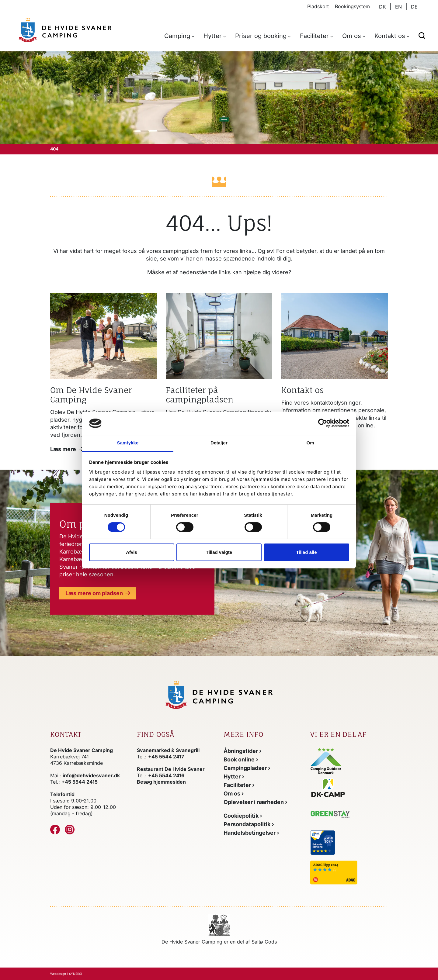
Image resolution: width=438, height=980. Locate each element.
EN (398, 7)
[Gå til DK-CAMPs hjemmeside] (349, 788)
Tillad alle (306, 552)
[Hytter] (234, 776)
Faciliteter (314, 36)
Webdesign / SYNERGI (66, 974)
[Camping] (247, 768)
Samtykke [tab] (128, 443)
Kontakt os (390, 36)
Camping (177, 36)
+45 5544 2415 (80, 782)
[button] (422, 35)
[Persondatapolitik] (249, 824)
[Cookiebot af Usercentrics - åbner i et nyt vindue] (323, 423)
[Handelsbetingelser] (251, 833)
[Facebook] (55, 830)
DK (382, 7)
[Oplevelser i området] (255, 802)
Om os (352, 36)
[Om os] (67, 449)
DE (414, 7)
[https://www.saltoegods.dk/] (219, 925)
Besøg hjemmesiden (161, 782)
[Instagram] (70, 830)
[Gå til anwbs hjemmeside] (347, 842)
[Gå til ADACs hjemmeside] (349, 873)
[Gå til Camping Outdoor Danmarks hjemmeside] (326, 761)
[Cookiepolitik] (243, 816)
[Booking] (241, 759)
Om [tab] (310, 443)
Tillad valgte (219, 552)
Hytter (213, 36)
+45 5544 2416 (166, 775)
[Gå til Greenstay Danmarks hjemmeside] (336, 816)
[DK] (65, 30)
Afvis (132, 552)
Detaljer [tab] (219, 443)
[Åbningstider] (243, 751)
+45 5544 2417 (166, 757)
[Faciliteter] (239, 785)
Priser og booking (261, 36)
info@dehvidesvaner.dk (91, 775)
